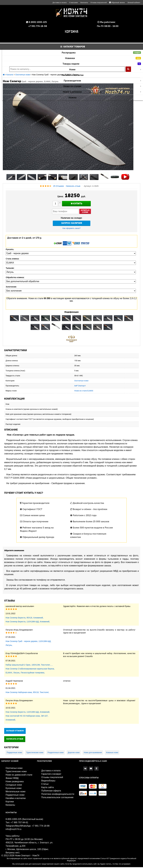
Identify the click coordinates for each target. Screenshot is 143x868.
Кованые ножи (112, 752)
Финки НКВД (12, 778)
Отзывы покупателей (99, 2)
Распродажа (101, 53)
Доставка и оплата (59, 2)
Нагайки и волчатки (73, 75)
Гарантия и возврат (51, 774)
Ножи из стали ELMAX (84, 391)
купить (76, 204)
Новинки (103, 58)
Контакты (84, 2)
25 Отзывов (59, 186)
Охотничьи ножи (81, 381)
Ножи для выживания (93, 752)
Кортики (10, 802)
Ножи (105, 70)
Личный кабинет (134, 2)
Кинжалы (10, 805)
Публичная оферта (51, 791)
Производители (102, 81)
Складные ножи (14, 785)
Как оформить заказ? (71, 228)
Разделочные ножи (56, 752)
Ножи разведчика (15, 781)
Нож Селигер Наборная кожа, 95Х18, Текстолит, (27, 692)
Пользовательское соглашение (57, 797)
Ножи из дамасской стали (19, 775)
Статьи (45, 784)
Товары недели (102, 64)
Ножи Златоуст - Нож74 (27, 856)
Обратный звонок (117, 2)
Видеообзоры (48, 781)
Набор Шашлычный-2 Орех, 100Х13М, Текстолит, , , (29, 665)
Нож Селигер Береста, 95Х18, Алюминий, (25, 618)
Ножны (73, 98)
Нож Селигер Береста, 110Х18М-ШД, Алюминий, (28, 622)
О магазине (73, 2)
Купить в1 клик (85, 211)
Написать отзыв (73, 186)
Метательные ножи (16, 792)
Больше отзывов (15, 731)
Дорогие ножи (74, 752)
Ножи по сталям (102, 86)
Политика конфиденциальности (58, 794)
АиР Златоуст (80, 386)
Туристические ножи (35, 752)
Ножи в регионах (102, 92)
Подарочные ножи (14, 752)
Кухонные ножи (14, 788)
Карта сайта (47, 787)
